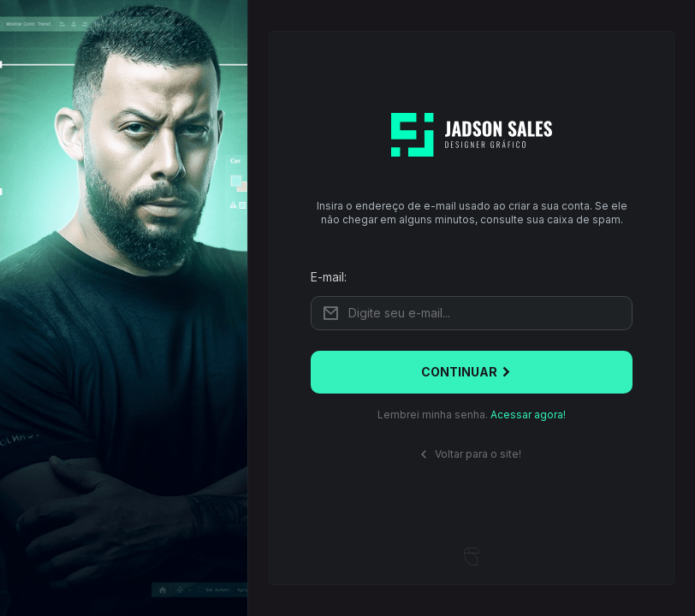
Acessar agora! (528, 415)
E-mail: (329, 277)
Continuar (468, 372)
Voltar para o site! (469, 455)
